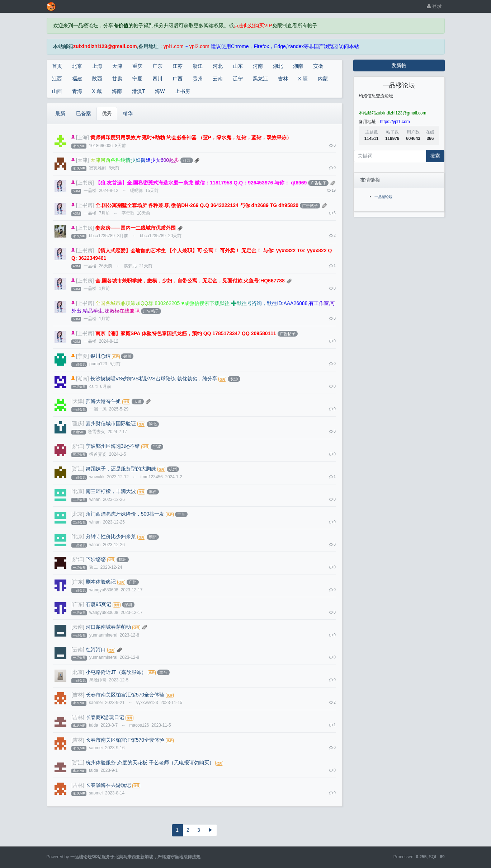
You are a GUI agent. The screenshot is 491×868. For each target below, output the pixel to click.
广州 (133, 582)
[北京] (78, 491)
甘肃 (117, 79)
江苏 (178, 66)
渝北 (153, 424)
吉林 (283, 79)
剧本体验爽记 (101, 582)
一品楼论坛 (383, 197)
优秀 (107, 113)
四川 (157, 79)
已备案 (84, 113)
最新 (60, 113)
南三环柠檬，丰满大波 (111, 491)
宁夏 (137, 79)
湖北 (278, 66)
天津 (117, 66)
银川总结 (100, 356)
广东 (157, 66)
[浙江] (78, 446)
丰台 (153, 492)
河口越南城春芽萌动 (108, 627)
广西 (178, 79)
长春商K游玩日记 (105, 717)
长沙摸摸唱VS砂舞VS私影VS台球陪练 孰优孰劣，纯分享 (154, 379)
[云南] (78, 627)
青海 (77, 91)
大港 (138, 402)
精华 (128, 113)
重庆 (137, 66)
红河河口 (96, 649)
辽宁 (238, 79)
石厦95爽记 (99, 604)
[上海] (82, 137)
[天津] (82, 160)
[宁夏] (82, 356)
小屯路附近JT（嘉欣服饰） (116, 672)
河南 (258, 66)
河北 (218, 66)
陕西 (97, 79)
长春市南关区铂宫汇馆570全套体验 (125, 695)
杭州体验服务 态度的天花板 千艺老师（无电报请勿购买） (150, 763)
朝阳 (153, 537)
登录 (435, 6)
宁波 (157, 446)
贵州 (198, 79)
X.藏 (97, 91)
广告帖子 (318, 183)
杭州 (173, 469)
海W (160, 91)
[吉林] (78, 695)
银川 (127, 356)
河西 (187, 160)
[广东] (78, 582)
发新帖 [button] (399, 65)
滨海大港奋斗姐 (103, 401)
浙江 (198, 66)
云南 (218, 79)
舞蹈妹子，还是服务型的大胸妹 (121, 469)
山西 (57, 91)
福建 (77, 79)
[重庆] (78, 423)
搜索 (435, 156)
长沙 (234, 379)
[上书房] (85, 183)
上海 (97, 66)
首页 (57, 66)
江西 (57, 79)
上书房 (183, 91)
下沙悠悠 (96, 559)
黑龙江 (260, 79)
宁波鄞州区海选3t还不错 (113, 446)
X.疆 (303, 79)
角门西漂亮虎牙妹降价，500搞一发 (125, 514)
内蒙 (323, 79)
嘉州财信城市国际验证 (111, 423)
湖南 (298, 66)
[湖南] (82, 379)
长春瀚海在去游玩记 (108, 785)
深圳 (128, 605)
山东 (238, 66)
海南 (117, 91)
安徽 (318, 66)
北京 (77, 66)
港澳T (139, 91)
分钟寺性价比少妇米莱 (111, 536)
